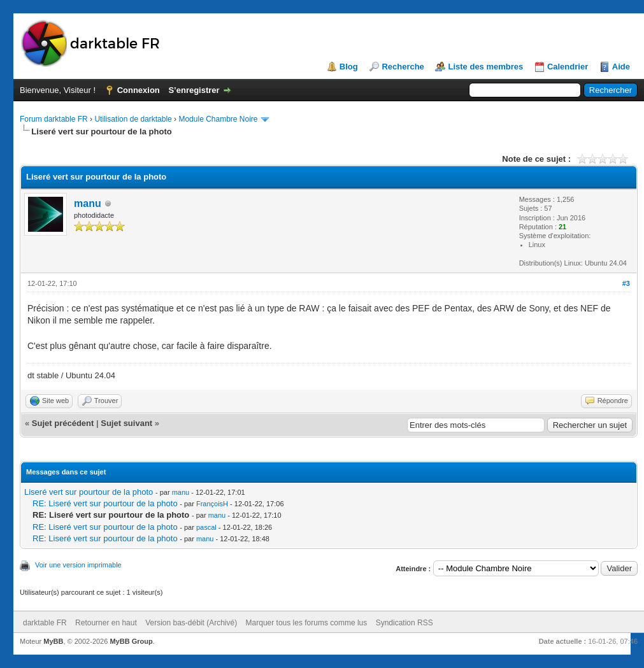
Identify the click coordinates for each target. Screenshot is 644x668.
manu (88, 203)
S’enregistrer (194, 90)
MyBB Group (131, 641)
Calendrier (568, 67)
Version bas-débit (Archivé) (191, 623)
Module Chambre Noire (218, 119)
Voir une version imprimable (78, 565)
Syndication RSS (404, 623)
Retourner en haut (106, 623)
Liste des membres (485, 67)
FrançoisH (212, 504)
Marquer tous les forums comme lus (307, 623)
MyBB (53, 641)
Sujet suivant (126, 423)
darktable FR (45, 623)
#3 (626, 283)
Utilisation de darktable (133, 119)
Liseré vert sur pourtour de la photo (89, 492)
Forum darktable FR (54, 119)
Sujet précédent (63, 423)
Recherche (403, 67)
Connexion (139, 90)
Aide (621, 67)
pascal (206, 527)
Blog (349, 67)
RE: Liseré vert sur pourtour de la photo (105, 503)
